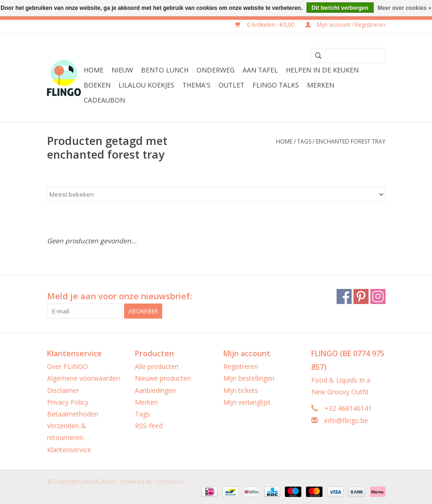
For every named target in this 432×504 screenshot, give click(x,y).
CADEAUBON (104, 100)
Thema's (196, 85)
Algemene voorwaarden (83, 378)
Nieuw (122, 70)
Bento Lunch (165, 70)
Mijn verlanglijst (247, 402)
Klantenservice (69, 450)
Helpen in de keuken (322, 70)
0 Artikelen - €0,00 (265, 25)
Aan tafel (260, 70)
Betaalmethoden (73, 414)
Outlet (232, 85)
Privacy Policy (68, 402)
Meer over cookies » (405, 8)
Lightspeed (169, 482)
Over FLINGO (67, 366)
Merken (321, 85)
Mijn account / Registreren (345, 25)
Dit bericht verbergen (340, 8)
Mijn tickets (241, 390)
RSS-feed (149, 426)
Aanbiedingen (155, 390)
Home (94, 70)
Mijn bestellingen (249, 378)
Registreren (241, 366)
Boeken (97, 85)
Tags (304, 141)
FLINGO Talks (276, 85)
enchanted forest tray (351, 141)
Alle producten (157, 366)
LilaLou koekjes (146, 85)
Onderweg (216, 70)
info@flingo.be (346, 420)
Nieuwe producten (163, 378)
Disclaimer (63, 390)
